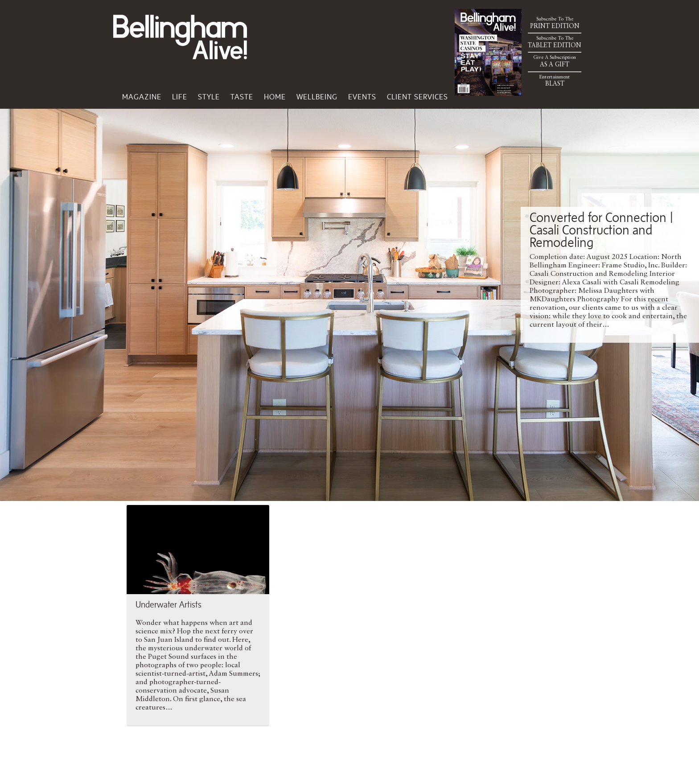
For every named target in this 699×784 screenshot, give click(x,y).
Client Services (417, 97)
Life (180, 97)
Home (275, 97)
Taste (242, 97)
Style (209, 97)
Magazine (142, 97)
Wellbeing (317, 97)
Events (362, 97)
